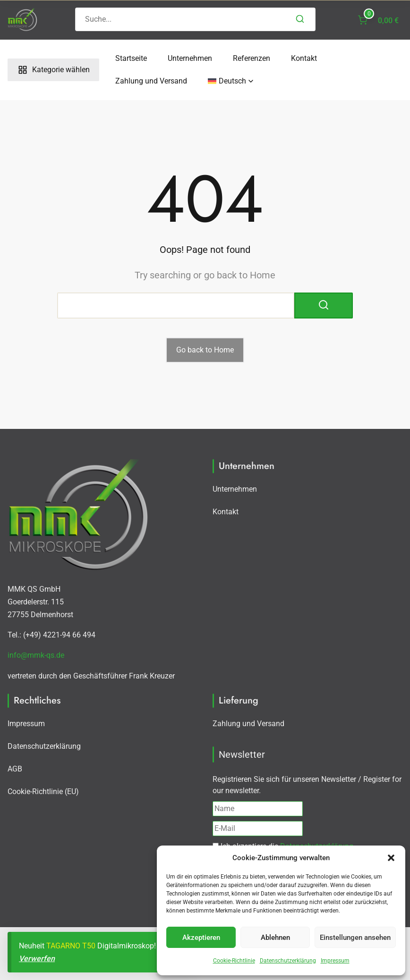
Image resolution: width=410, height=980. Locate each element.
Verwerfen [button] (37, 959)
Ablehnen (275, 938)
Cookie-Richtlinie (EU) (43, 792)
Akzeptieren (201, 938)
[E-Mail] (258, 829)
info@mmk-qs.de (36, 655)
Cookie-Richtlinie (234, 961)
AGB (15, 769)
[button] (391, 858)
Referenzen (252, 58)
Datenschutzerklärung (288, 961)
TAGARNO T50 (71, 946)
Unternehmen (190, 58)
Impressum (335, 961)
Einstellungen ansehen (355, 938)
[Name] (258, 809)
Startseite (131, 58)
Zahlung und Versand (151, 81)
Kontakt (304, 58)
